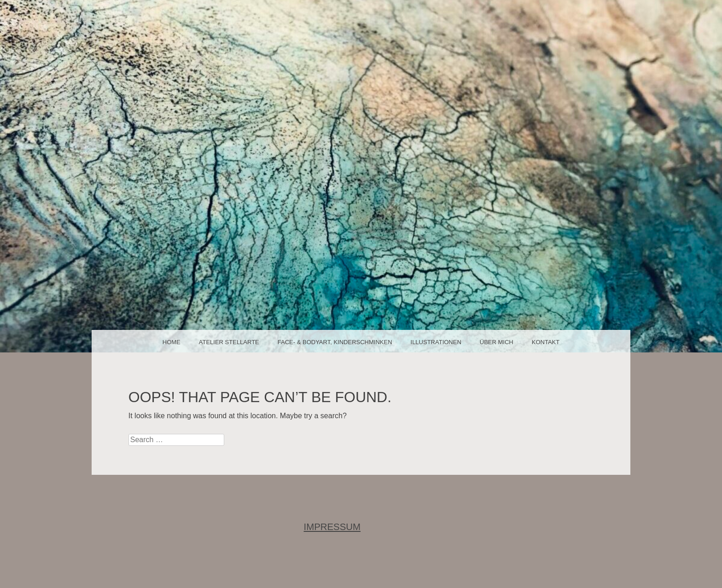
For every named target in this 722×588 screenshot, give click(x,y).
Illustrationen (436, 342)
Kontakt (546, 342)
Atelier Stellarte (229, 342)
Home (172, 342)
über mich (497, 342)
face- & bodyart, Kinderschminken (335, 342)
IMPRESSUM (332, 527)
